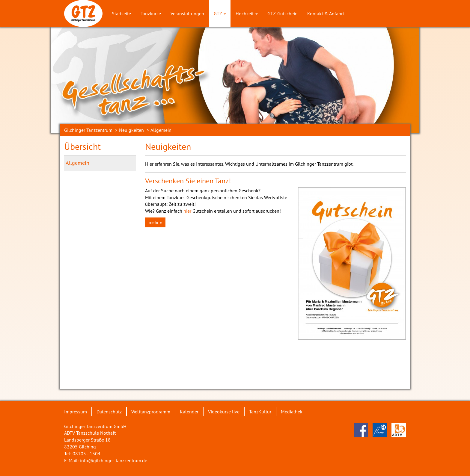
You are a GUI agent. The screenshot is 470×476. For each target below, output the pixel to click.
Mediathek (292, 412)
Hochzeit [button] (247, 13)
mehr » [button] (155, 222)
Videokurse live (224, 412)
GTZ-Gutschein (283, 13)
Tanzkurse (151, 13)
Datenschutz (109, 412)
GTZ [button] (220, 13)
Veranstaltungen (187, 13)
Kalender (189, 412)
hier (188, 211)
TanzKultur (260, 412)
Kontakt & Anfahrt (326, 13)
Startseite (121, 13)
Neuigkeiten (131, 130)
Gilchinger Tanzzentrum (88, 130)
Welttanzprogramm (151, 412)
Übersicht (82, 146)
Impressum (76, 412)
